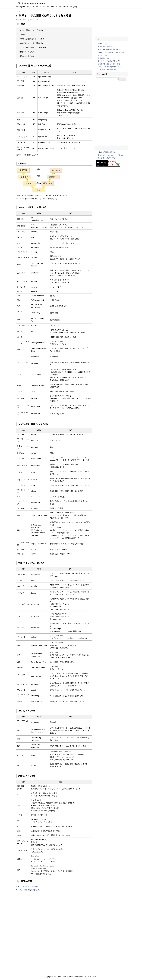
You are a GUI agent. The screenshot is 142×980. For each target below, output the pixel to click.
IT (24, 11)
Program (22, 7)
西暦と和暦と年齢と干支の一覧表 (109, 64)
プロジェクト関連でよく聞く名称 (32, 39)
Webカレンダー (103, 44)
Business (65, 7)
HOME (19, 11)
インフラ (42, 7)
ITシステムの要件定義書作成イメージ (30, 890)
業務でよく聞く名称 (27, 56)
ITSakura (20, 3)
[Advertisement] (54, 910)
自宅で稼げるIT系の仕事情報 (107, 70)
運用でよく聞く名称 (27, 52)
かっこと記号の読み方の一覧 (27, 886)
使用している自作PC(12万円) (108, 158)
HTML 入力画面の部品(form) (107, 152)
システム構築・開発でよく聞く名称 (33, 47)
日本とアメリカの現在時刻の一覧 (109, 61)
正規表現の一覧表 (104, 58)
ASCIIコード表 (103, 55)
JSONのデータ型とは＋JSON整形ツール (111, 52)
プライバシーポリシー (91, 977)
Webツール (53, 7)
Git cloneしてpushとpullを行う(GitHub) (111, 155)
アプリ (31, 7)
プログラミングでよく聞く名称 (31, 43)
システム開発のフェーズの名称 (31, 30)
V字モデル (23, 35)
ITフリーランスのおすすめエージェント (111, 67)
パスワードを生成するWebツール (109, 50)
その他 (75, 7)
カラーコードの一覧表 (105, 47)
